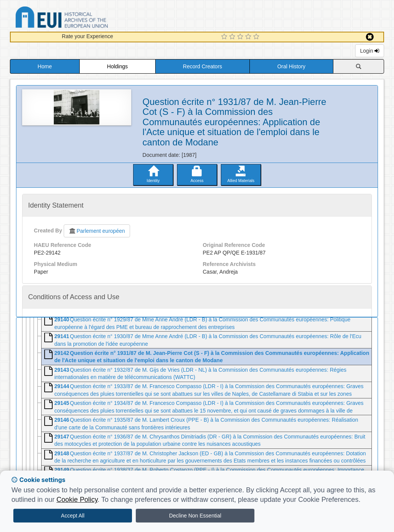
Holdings (117, 66)
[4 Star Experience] (249, 37)
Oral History (291, 66)
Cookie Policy (77, 500)
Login (370, 51)
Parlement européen (97, 231)
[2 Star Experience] (233, 37)
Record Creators (203, 66)
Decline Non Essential (195, 516)
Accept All (73, 516)
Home (45, 66)
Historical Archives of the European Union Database (83, 19)
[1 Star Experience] (225, 37)
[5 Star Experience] (257, 37)
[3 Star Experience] (241, 37)
